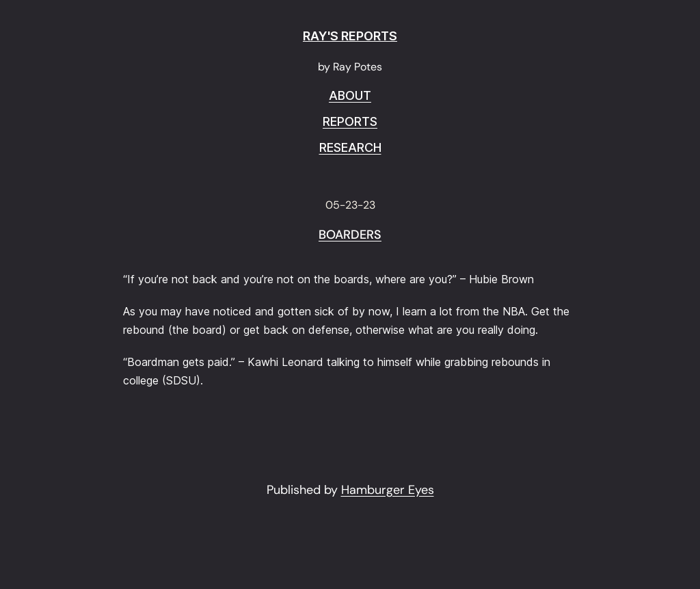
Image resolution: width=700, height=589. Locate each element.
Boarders (350, 235)
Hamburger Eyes (388, 490)
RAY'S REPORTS (350, 36)
